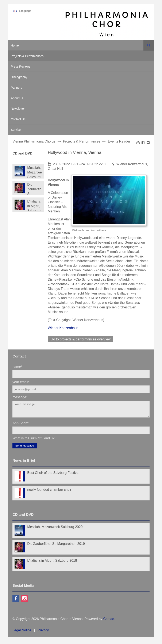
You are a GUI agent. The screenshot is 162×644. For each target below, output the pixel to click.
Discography (19, 77)
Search (149, 45)
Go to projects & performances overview (80, 339)
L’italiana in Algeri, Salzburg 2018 (34, 205)
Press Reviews (21, 67)
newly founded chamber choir (49, 492)
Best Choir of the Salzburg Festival (53, 475)
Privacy (43, 633)
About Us (17, 98)
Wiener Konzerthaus (63, 328)
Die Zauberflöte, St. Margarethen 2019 (34, 189)
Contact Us (18, 119)
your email (21, 382)
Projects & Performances (27, 56)
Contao (109, 621)
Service (16, 130)
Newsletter (18, 109)
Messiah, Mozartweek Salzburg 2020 (34, 172)
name (17, 367)
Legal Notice (22, 633)
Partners (16, 88)
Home (15, 45)
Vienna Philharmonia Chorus (34, 141)
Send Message (25, 448)
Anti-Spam (21, 425)
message (20, 397)
